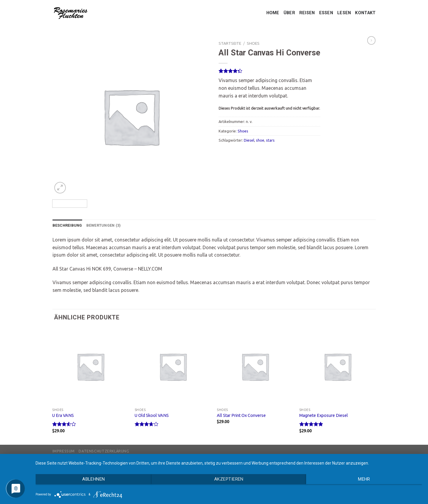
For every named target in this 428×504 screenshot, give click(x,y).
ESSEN (326, 13)
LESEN (344, 13)
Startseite (230, 43)
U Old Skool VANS (152, 415)
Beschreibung (67, 225)
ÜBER (289, 13)
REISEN (307, 13)
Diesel (249, 140)
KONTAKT (365, 13)
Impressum (64, 451)
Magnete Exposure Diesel (324, 415)
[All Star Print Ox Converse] (255, 367)
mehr (364, 479)
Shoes (253, 43)
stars (270, 140)
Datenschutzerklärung (104, 451)
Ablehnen (94, 479)
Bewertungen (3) (104, 225)
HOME (273, 13)
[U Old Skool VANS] (173, 367)
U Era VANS (63, 415)
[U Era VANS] (90, 367)
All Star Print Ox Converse (241, 415)
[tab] (67, 225)
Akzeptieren (229, 479)
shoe (260, 140)
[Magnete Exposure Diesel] (338, 367)
